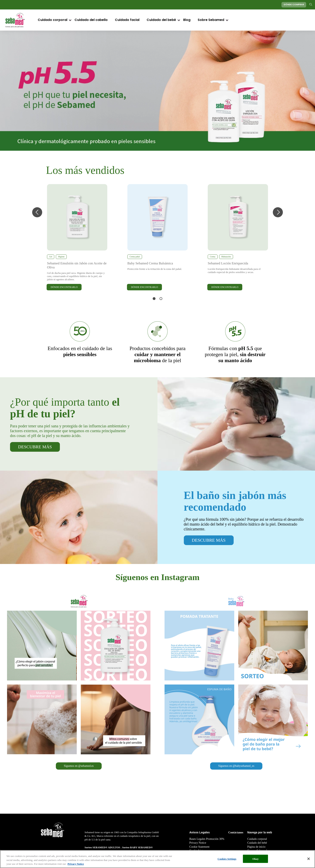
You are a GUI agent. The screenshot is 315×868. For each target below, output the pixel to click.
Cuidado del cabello (91, 20)
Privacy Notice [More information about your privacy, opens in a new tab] (76, 864)
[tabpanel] (77, 238)
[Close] (309, 859)
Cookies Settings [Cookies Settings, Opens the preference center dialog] (227, 859)
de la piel (158, 354)
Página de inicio (256, 847)
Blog (187, 20)
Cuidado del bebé (161, 20)
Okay (255, 859)
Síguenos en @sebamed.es (79, 766)
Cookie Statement (199, 847)
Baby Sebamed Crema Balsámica (150, 263)
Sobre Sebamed (211, 20)
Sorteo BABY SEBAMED (137, 847)
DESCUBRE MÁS (35, 447)
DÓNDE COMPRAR (294, 5)
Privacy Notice (198, 843)
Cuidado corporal (53, 20)
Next (278, 212)
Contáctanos (236, 832)
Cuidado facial (127, 20)
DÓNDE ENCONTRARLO (64, 287)
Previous (37, 212)
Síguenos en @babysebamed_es (236, 766)
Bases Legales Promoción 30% (207, 839)
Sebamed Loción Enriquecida (228, 263)
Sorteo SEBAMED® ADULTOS (103, 847)
